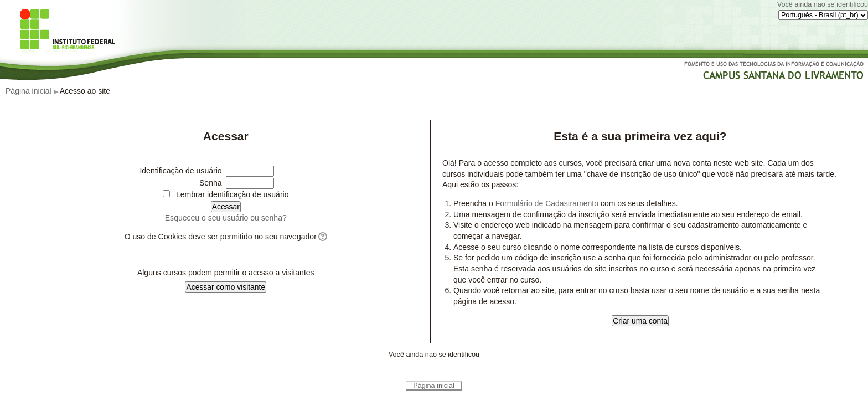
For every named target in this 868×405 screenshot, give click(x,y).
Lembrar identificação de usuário (232, 194)
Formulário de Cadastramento (547, 203)
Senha (211, 183)
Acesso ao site (85, 91)
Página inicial (29, 91)
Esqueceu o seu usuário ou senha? (226, 218)
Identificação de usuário (180, 171)
